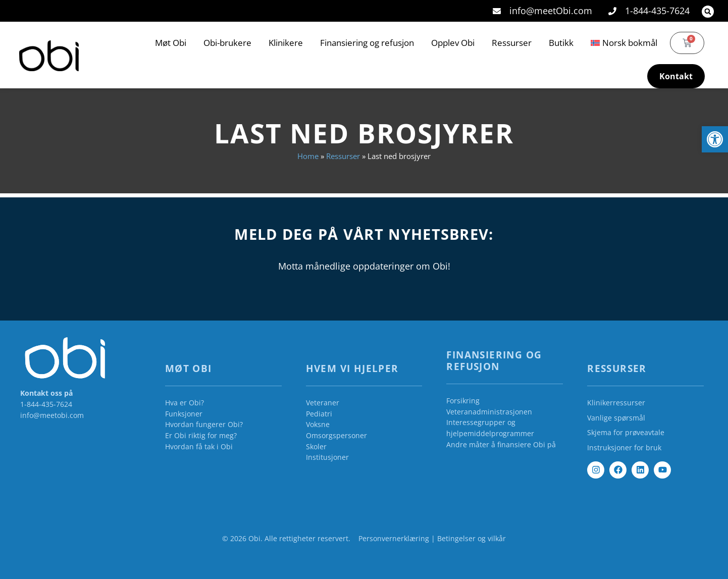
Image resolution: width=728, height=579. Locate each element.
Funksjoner (184, 414)
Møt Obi (171, 43)
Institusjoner (327, 457)
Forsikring (463, 401)
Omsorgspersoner (336, 435)
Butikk (561, 43)
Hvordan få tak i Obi (199, 446)
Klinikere (286, 43)
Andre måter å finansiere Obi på (501, 444)
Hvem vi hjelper (352, 369)
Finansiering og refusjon (367, 43)
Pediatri (319, 414)
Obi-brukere (227, 43)
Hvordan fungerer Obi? (204, 424)
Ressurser (512, 43)
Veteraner (323, 403)
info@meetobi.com (52, 415)
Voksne (318, 424)
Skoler (316, 446)
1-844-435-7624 (46, 404)
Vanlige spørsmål (616, 418)
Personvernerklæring (394, 538)
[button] (708, 12)
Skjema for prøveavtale (626, 432)
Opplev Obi (453, 43)
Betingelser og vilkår (472, 538)
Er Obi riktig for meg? (201, 435)
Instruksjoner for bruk (624, 448)
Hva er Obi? (185, 403)
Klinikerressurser (616, 403)
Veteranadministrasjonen (489, 412)
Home (308, 156)
